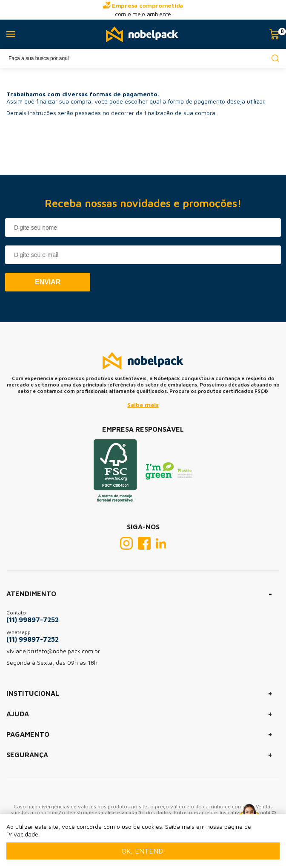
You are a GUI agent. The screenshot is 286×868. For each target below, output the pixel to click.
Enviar (48, 282)
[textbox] (143, 58)
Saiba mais (143, 405)
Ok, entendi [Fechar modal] (143, 851)
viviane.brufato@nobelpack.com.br (53, 651)
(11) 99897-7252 (33, 620)
